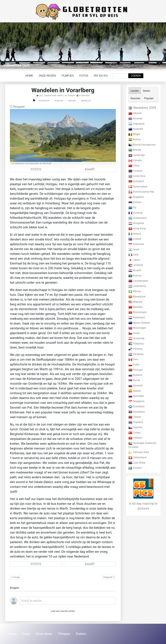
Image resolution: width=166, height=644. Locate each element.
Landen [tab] (135, 91)
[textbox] (68, 602)
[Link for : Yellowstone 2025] (83, 46)
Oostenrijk (44, 101)
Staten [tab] (147, 91)
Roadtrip (59, 101)
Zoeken (136, 76)
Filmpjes (68, 76)
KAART (90, 169)
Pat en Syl (101, 76)
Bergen (72, 101)
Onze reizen (47, 76)
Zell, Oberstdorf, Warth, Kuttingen (57, 96)
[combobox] (120, 76)
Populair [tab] (149, 98)
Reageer (17, 107)
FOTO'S (36, 169)
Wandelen (86, 101)
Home (29, 76)
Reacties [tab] (135, 98)
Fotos (84, 76)
